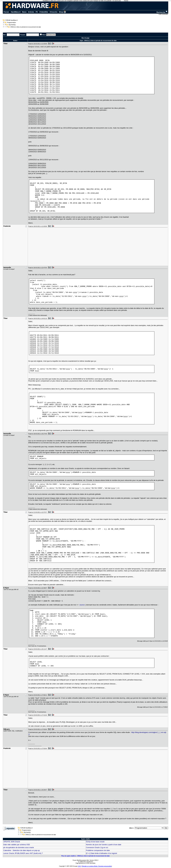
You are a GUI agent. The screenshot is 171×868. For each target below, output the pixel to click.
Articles (31, 12)
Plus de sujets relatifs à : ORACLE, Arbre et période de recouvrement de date (86, 856)
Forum (6, 12)
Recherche (162, 12)
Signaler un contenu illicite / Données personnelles (97, 866)
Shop (62, 12)
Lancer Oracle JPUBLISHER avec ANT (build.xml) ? (23, 853)
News (24, 12)
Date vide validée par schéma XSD (17, 845)
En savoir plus (117, 1)
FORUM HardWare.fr (11, 20)
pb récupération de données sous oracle (19, 847)
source (82, 605)
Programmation (11, 23)
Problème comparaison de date (98, 850)
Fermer (126, 1)
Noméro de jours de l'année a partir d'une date (104, 845)
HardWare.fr (16, 12)
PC (37, 12)
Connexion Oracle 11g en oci (97, 847)
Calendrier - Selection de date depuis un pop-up (21, 850)
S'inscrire (54, 12)
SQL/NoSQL (12, 25)
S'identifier (44, 12)
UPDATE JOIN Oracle (12, 842)
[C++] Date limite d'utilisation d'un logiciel (101, 853)
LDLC (80, 866)
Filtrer (44, 35)
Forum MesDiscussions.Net (81, 860)
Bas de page (85, 38)
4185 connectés (163, 14)
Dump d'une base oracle (95, 842)
